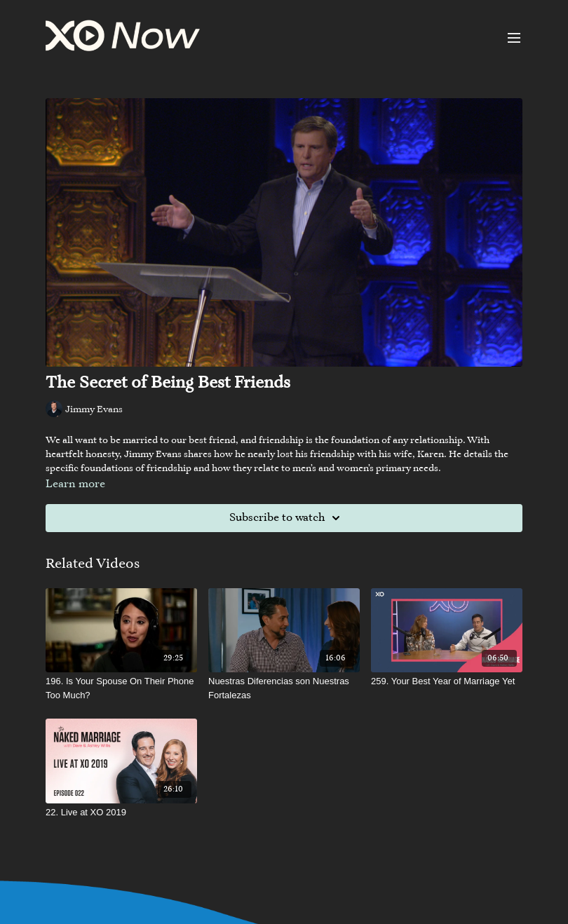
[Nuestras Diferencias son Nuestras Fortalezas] (284, 688)
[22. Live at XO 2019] (121, 813)
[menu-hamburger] (514, 38)
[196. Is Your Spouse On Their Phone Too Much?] (121, 688)
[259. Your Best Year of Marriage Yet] (447, 681)
